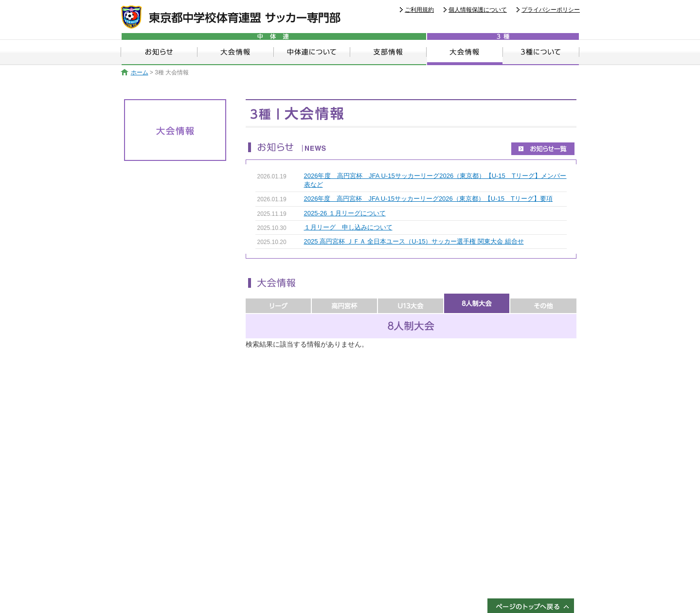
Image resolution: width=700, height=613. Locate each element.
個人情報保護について (478, 10)
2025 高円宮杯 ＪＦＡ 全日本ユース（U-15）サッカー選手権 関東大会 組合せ (414, 241)
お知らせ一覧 (543, 149)
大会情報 (236, 52)
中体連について (312, 52)
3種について (541, 52)
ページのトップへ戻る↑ (531, 606)
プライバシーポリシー (551, 10)
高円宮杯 (344, 303)
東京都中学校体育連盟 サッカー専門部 (230, 17)
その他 (543, 303)
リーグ (278, 303)
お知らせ (159, 52)
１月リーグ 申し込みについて (348, 227)
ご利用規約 (419, 10)
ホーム (135, 72)
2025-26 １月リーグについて (345, 213)
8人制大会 (477, 303)
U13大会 (411, 303)
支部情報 (388, 52)
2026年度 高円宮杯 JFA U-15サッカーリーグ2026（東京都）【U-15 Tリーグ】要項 (428, 199)
